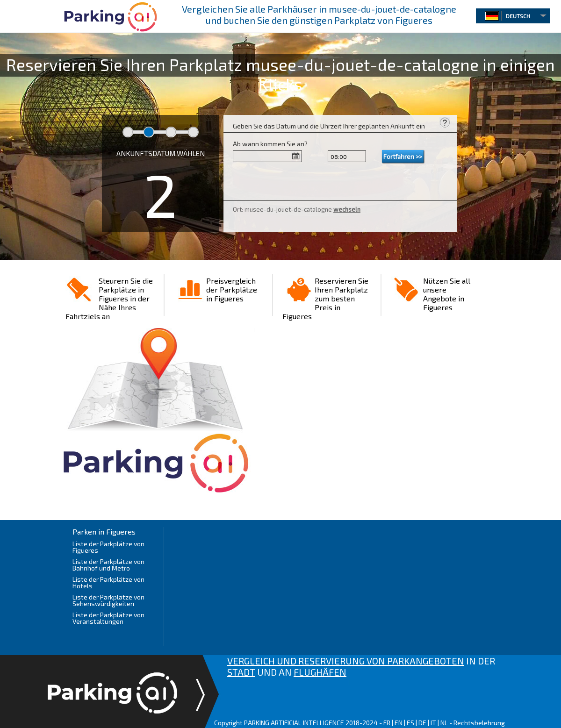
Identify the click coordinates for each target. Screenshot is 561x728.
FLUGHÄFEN (320, 672)
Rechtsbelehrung (479, 723)
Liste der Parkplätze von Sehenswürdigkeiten (108, 600)
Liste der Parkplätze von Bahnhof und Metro (108, 565)
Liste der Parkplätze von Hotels (108, 582)
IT (433, 723)
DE (422, 723)
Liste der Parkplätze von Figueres (108, 547)
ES (410, 723)
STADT (241, 672)
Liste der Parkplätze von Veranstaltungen (108, 618)
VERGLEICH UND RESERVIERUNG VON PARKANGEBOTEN (346, 661)
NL (444, 723)
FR (387, 723)
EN (399, 723)
